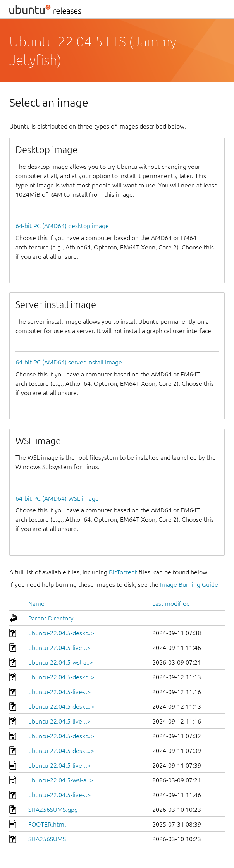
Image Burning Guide (189, 584)
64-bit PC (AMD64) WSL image (57, 498)
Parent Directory (51, 618)
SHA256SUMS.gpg (53, 810)
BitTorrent (123, 572)
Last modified (171, 603)
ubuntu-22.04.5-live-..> (59, 648)
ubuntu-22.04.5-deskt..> (61, 633)
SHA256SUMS (47, 839)
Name (36, 603)
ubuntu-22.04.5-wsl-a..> (61, 662)
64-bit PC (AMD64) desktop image (62, 226)
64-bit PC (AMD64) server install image (69, 362)
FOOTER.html (47, 824)
